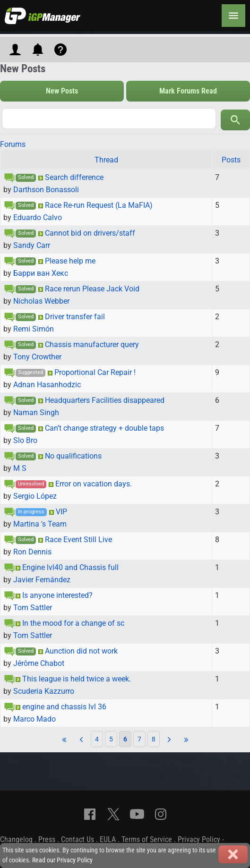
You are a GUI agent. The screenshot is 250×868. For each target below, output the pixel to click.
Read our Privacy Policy (62, 860)
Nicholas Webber (41, 301)
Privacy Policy (199, 839)
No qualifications (73, 456)
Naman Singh (36, 413)
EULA (108, 839)
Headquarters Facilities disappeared (105, 400)
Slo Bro (25, 440)
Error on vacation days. (94, 484)
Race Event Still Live (78, 540)
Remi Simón (34, 329)
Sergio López (35, 496)
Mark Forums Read (188, 91)
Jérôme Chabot (39, 663)
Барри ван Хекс (41, 273)
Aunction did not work (81, 651)
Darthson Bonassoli (46, 190)
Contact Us (78, 839)
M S (20, 468)
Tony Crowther (37, 357)
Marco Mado (34, 719)
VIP (61, 512)
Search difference (74, 177)
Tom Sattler (33, 608)
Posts (231, 160)
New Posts (62, 91)
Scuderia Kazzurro (44, 691)
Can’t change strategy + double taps (104, 428)
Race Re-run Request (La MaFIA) (99, 205)
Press (47, 839)
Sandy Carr (32, 245)
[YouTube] (137, 814)
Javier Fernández (42, 580)
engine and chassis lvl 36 (64, 707)
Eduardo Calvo (38, 217)
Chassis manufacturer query (92, 345)
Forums (13, 144)
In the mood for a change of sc (73, 623)
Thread (106, 160)
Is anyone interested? (57, 595)
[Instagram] (161, 814)
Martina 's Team (40, 524)
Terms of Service (147, 839)
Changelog (16, 839)
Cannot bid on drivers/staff (90, 233)
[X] (113, 814)
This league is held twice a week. (77, 679)
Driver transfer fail (75, 317)
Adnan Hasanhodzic (47, 385)
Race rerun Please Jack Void (92, 289)
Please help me (70, 261)
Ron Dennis (32, 552)
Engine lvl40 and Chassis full (70, 567)
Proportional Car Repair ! (95, 372)
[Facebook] (90, 814)
